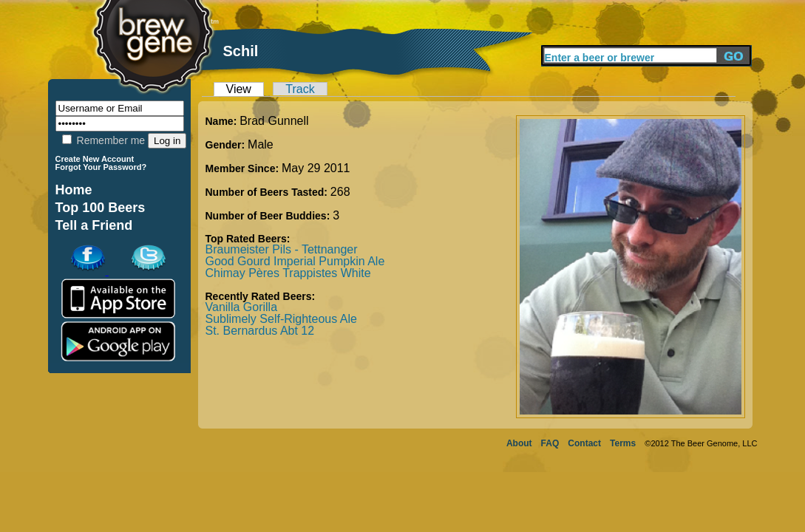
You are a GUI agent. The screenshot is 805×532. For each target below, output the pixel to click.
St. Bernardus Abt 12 (260, 331)
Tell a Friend (94, 225)
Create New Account (95, 159)
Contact (584, 443)
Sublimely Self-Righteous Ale (281, 319)
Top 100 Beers (101, 208)
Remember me (103, 140)
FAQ (550, 443)
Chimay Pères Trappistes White (288, 273)
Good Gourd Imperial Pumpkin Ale (295, 261)
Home (74, 190)
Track (300, 89)
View (239, 89)
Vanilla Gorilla (242, 307)
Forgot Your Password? (101, 167)
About (519, 443)
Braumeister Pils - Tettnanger (282, 249)
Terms (623, 443)
